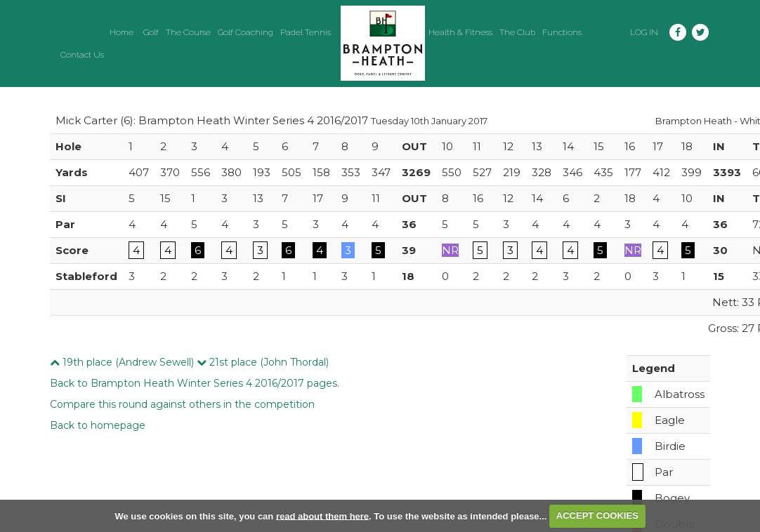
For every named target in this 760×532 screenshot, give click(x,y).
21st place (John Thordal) (263, 362)
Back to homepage (98, 425)
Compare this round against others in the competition (182, 404)
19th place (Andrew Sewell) (122, 362)
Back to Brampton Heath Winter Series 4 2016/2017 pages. (195, 383)
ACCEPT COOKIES (597, 516)
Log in (644, 32)
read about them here (322, 516)
